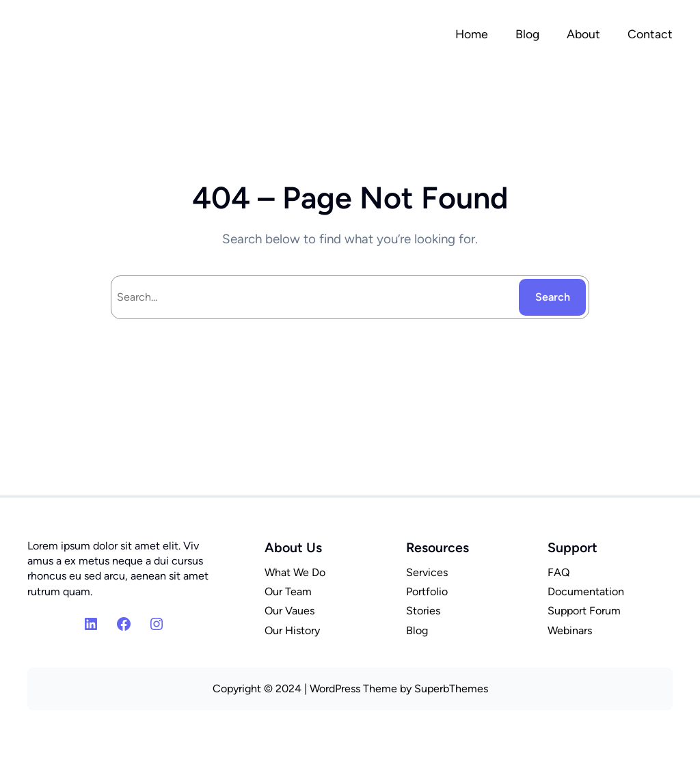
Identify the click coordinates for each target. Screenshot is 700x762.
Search (553, 297)
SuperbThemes (451, 689)
